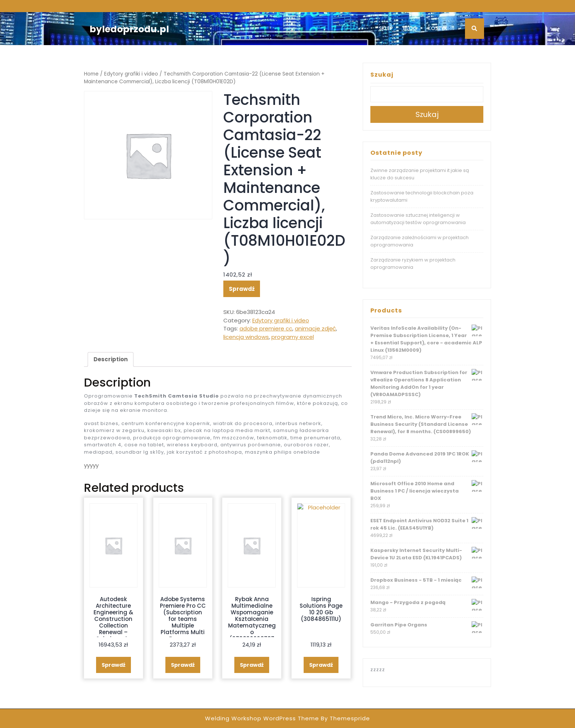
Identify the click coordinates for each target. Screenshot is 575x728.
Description (111, 359)
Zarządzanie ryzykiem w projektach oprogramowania (413, 264)
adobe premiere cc (266, 328)
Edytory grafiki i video (131, 74)
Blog (410, 28)
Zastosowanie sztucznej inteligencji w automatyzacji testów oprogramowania (418, 219)
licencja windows (246, 337)
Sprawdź (242, 289)
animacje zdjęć (315, 328)
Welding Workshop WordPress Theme (262, 718)
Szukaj (382, 75)
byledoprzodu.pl (129, 29)
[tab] (111, 359)
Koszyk (437, 28)
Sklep (386, 28)
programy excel (293, 337)
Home (91, 74)
